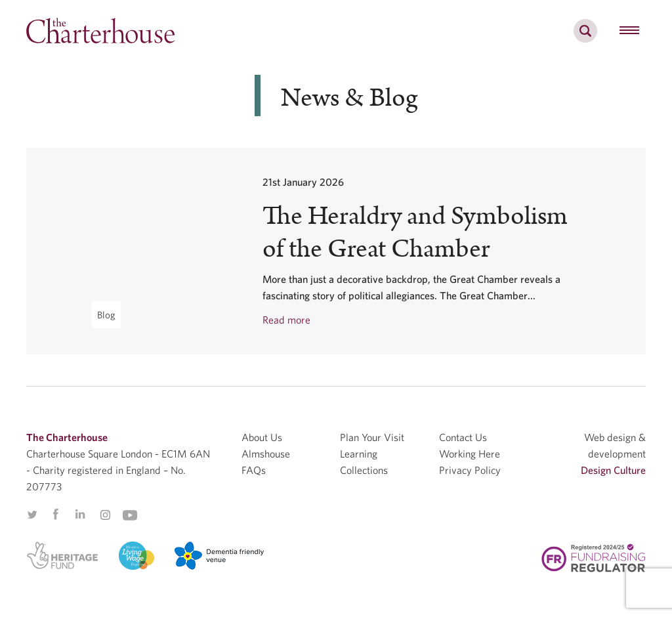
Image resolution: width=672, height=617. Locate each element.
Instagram (105, 515)
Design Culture (613, 470)
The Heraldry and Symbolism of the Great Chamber (415, 233)
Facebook (55, 515)
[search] (585, 38)
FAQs (254, 470)
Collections (364, 470)
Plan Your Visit (372, 437)
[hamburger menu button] (629, 31)
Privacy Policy (470, 470)
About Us (262, 437)
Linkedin (80, 514)
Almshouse (266, 454)
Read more (286, 320)
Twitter (32, 515)
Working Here (470, 454)
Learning (359, 454)
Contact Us (463, 437)
